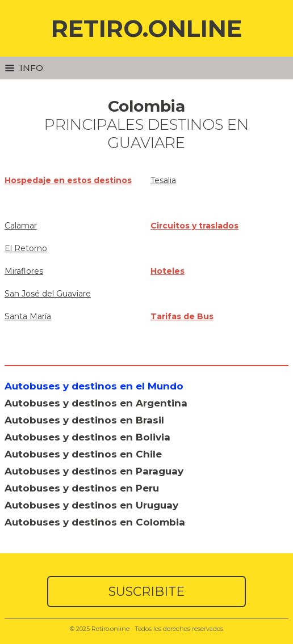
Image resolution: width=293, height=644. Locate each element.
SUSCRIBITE (146, 592)
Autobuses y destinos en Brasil (84, 420)
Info (24, 68)
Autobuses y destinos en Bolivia (87, 437)
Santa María (28, 316)
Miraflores (24, 271)
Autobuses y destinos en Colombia (95, 522)
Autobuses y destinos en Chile (83, 454)
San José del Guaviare (48, 294)
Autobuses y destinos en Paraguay (94, 471)
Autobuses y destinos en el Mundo (94, 386)
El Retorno (26, 248)
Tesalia (163, 180)
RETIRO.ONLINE (146, 28)
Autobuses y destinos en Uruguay (91, 505)
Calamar (21, 226)
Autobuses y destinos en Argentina (96, 403)
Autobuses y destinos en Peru (82, 488)
